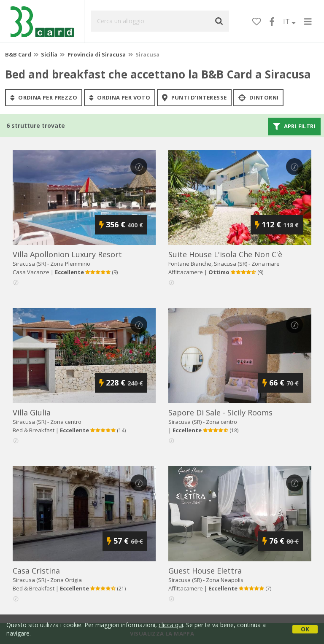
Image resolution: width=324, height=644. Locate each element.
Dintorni (258, 97)
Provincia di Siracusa (97, 54)
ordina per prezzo (44, 97)
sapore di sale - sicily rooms (220, 412)
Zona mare (266, 264)
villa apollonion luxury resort (67, 254)
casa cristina (36, 571)
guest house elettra (205, 571)
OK (305, 629)
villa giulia (32, 412)
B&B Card (18, 54)
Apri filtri (294, 127)
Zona (70, 264)
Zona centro (66, 422)
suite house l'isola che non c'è (225, 254)
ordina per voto (120, 97)
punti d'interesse (194, 97)
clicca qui (171, 625)
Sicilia (49, 54)
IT (289, 22)
